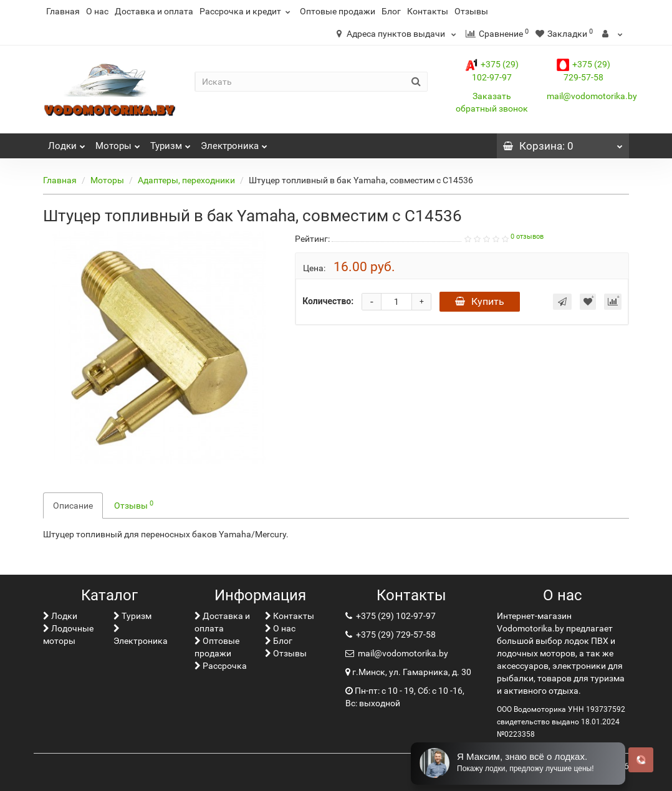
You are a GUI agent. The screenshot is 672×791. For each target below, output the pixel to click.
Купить (480, 301)
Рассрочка (221, 666)
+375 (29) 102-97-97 (395, 616)
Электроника (234, 142)
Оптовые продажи (338, 11)
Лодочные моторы (68, 635)
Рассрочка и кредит (247, 11)
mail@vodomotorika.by (592, 96)
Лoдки (67, 142)
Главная (63, 11)
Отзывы (471, 11)
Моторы (118, 142)
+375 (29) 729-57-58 (395, 635)
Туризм (170, 142)
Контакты (428, 11)
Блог (391, 11)
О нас (97, 11)
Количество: (328, 301)
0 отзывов (527, 237)
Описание (73, 506)
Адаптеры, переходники (186, 180)
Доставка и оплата (154, 11)
